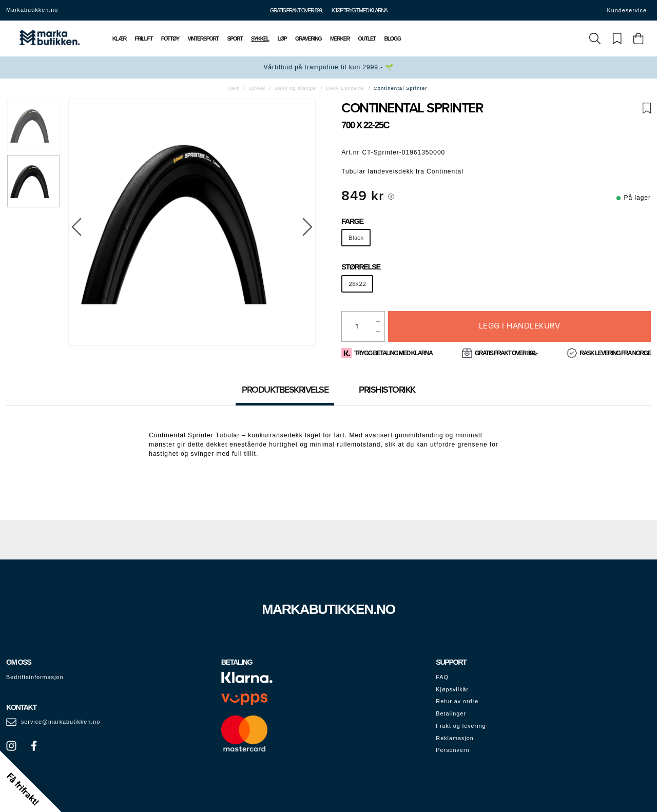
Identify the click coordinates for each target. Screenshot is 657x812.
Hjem (233, 88)
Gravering (308, 38)
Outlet (367, 38)
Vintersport (203, 38)
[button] (31, 781)
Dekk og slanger (296, 88)
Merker (340, 38)
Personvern (452, 750)
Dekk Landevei (345, 88)
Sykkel (260, 38)
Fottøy (170, 38)
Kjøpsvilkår (452, 689)
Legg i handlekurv (520, 326)
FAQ (442, 677)
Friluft (144, 38)
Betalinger (451, 713)
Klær (119, 38)
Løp (282, 38)
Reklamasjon (455, 738)
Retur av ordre (457, 701)
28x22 (357, 284)
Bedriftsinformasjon (35, 677)
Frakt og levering (461, 726)
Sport (235, 38)
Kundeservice (627, 10)
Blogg (392, 38)
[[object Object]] (391, 197)
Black (356, 238)
